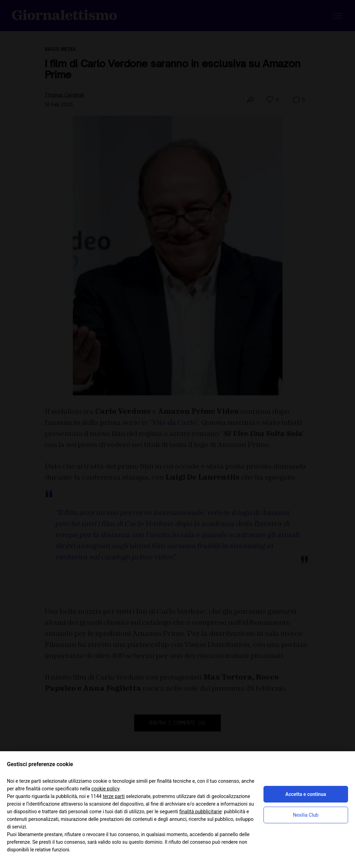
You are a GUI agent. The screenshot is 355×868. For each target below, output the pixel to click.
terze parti (114, 796)
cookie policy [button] (106, 789)
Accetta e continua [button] (306, 794)
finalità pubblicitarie (200, 812)
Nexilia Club (306, 815)
